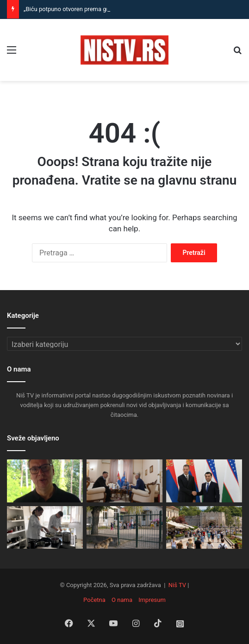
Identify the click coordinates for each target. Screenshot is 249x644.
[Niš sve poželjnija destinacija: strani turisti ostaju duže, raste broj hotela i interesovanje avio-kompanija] (204, 528)
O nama (122, 600)
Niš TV (177, 585)
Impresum (152, 600)
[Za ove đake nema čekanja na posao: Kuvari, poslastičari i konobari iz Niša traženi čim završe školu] (45, 528)
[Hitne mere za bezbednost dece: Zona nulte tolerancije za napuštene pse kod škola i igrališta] (124, 528)
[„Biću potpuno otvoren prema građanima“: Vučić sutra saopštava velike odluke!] (45, 481)
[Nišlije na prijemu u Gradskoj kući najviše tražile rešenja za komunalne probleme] (124, 481)
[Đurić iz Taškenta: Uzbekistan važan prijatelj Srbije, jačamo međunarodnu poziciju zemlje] (204, 481)
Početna (94, 600)
